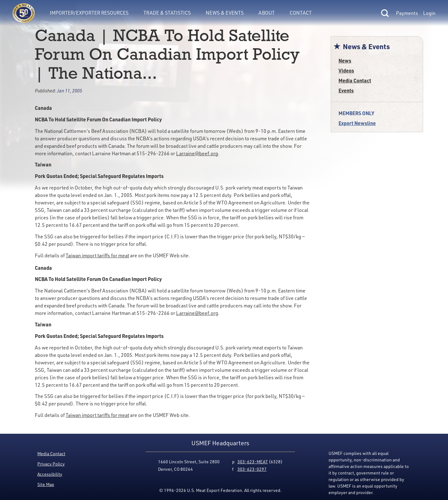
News (345, 61)
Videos (346, 70)
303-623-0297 (252, 469)
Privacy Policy (51, 464)
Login (429, 13)
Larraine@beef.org (197, 153)
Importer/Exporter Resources (89, 13)
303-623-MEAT (253, 462)
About (267, 13)
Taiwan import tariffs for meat (97, 255)
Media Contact (355, 80)
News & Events (225, 13)
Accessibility (50, 474)
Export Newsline (357, 123)
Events (346, 90)
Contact (301, 13)
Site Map (46, 484)
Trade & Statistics (167, 13)
